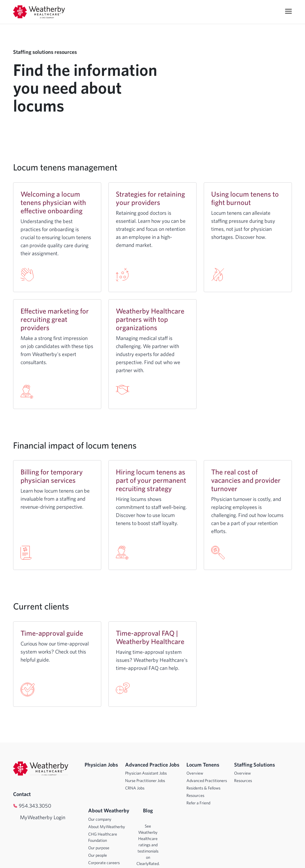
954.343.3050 (35, 806)
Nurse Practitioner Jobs (145, 781)
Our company (100, 819)
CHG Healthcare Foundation (103, 837)
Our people (98, 855)
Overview (195, 773)
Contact (22, 794)
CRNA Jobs (135, 788)
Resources (195, 795)
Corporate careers (104, 863)
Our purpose (99, 848)
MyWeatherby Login (37, 817)
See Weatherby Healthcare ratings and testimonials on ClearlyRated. (148, 845)
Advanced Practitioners (207, 781)
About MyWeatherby (107, 827)
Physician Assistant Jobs (146, 773)
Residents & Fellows (203, 788)
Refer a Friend (198, 803)
